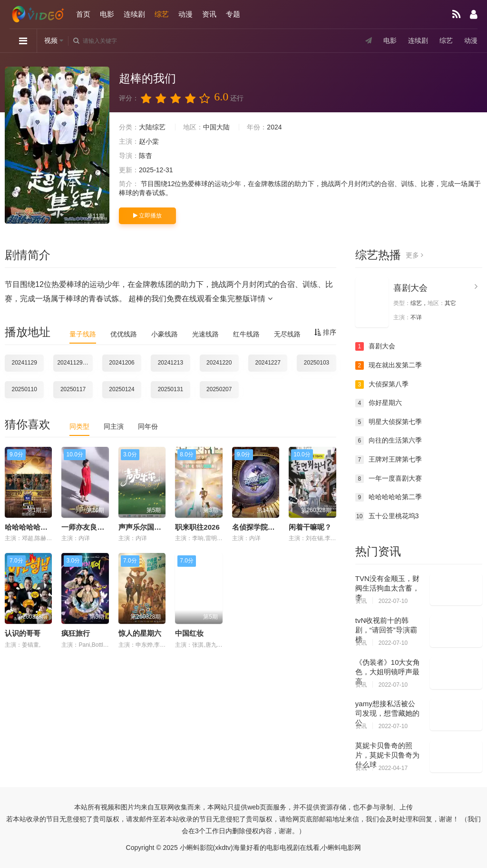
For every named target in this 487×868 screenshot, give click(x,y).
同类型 (79, 426)
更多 (414, 255)
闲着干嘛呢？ (310, 527)
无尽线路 (287, 334)
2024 (274, 127)
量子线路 (83, 334)
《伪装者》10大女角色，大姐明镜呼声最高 (388, 672)
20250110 (24, 389)
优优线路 (124, 334)
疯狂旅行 (76, 633)
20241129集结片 (75, 363)
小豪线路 (165, 334)
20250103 (317, 363)
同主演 (114, 426)
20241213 (170, 363)
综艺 (162, 14)
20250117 (73, 389)
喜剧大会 (410, 288)
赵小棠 (149, 141)
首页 (83, 14)
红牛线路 (246, 334)
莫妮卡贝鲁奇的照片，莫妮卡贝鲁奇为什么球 (387, 755)
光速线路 (205, 334)
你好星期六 (379, 403)
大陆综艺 (152, 127)
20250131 (170, 389)
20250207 (219, 389)
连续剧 (134, 14)
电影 (107, 14)
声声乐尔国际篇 (143, 527)
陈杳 (146, 156)
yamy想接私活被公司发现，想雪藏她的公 (387, 713)
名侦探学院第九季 (261, 527)
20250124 (122, 389)
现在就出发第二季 (389, 365)
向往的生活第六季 (389, 441)
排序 (325, 332)
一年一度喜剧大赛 (389, 479)
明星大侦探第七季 (389, 422)
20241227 (268, 363)
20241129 (24, 363)
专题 (233, 14)
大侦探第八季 (382, 385)
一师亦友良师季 (86, 527)
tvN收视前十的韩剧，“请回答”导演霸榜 (386, 630)
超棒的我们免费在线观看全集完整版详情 (200, 299)
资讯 (209, 14)
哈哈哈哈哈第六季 (33, 527)
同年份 (148, 426)
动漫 (185, 14)
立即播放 (147, 216)
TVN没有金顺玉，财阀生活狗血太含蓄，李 (387, 588)
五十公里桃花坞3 (387, 516)
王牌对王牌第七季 (389, 460)
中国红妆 (189, 633)
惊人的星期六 (140, 633)
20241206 (122, 363)
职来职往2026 (197, 527)
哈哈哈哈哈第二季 (389, 497)
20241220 (219, 363)
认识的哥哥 (23, 633)
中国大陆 (216, 127)
